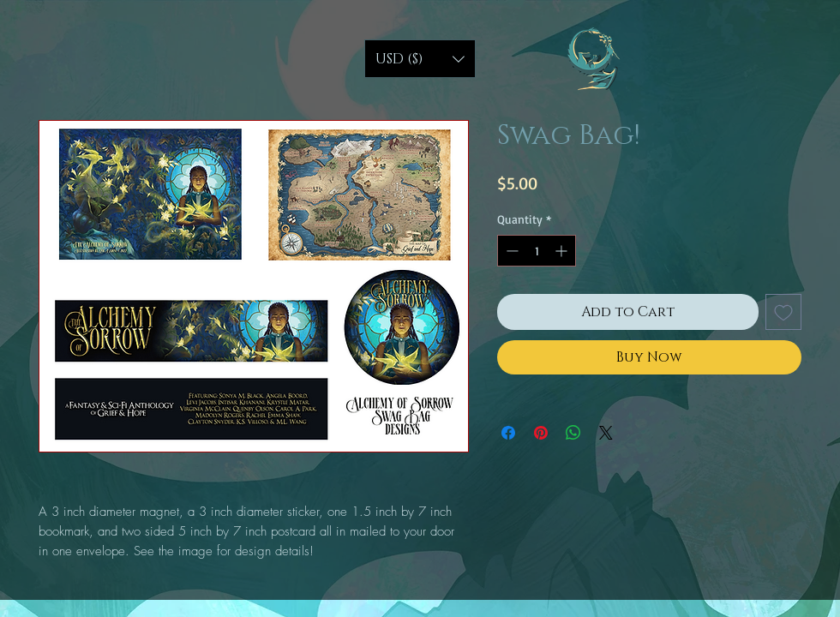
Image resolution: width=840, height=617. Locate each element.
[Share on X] (606, 433)
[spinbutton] (537, 251)
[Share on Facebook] (508, 433)
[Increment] (563, 251)
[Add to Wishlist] (783, 312)
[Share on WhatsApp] (573, 433)
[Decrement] (510, 251)
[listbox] (420, 59)
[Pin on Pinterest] (541, 433)
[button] (420, 59)
